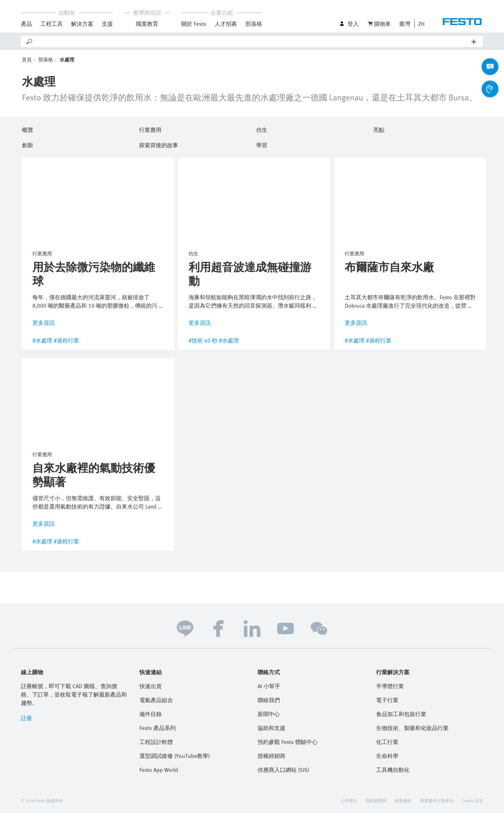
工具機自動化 (393, 770)
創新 (28, 144)
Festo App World (159, 770)
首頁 (27, 59)
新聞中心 (269, 714)
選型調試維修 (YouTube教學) (175, 756)
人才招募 (226, 24)
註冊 (26, 718)
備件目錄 (151, 714)
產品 (26, 24)
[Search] (252, 42)
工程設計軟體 (156, 742)
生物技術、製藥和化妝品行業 (412, 728)
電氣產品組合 (156, 700)
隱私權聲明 (376, 800)
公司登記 (349, 800)
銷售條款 (403, 800)
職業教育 (147, 24)
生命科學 (387, 756)
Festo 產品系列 (158, 728)
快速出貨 (151, 686)
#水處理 (42, 340)
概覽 (28, 129)
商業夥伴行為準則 (437, 800)
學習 (262, 144)
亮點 (379, 129)
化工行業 (387, 742)
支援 (107, 24)
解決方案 (82, 24)
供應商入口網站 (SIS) (283, 770)
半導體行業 (390, 686)
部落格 (254, 24)
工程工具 (52, 24)
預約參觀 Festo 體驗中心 (288, 742)
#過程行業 (66, 340)
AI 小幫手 (269, 686)
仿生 (262, 129)
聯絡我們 (269, 700)
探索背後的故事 (159, 144)
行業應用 (150, 129)
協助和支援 (272, 728)
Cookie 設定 (472, 800)
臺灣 (405, 24)
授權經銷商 (272, 756)
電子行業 (387, 700)
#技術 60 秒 (203, 340)
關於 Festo (194, 24)
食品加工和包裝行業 (401, 714)
